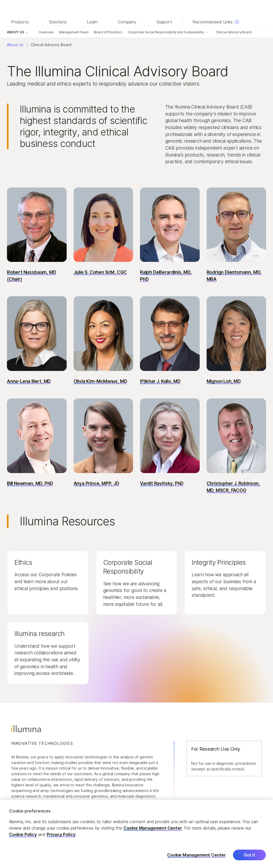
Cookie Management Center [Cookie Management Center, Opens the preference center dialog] (196, 859)
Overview (46, 32)
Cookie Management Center (153, 832)
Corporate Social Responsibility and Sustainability (166, 32)
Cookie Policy (23, 838)
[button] (37, 236)
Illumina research (40, 634)
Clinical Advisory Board (234, 32)
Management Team (74, 32)
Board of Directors (108, 32)
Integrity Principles (219, 562)
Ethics (23, 562)
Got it (249, 859)
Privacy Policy (61, 838)
